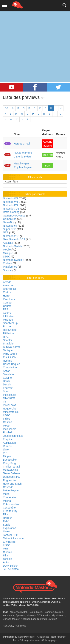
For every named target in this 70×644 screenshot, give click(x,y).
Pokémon (49, 612)
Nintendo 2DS (11, 236)
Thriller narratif (11, 467)
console (7, 559)
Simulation (9, 374)
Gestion (7, 422)
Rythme (7, 361)
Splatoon (20, 615)
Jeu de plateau (12, 569)
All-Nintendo (43, 637)
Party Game (10, 354)
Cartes (7, 292)
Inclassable (10, 395)
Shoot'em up (10, 323)
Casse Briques (11, 364)
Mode (6, 426)
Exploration (10, 528)
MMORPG (9, 398)
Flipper (7, 456)
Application (9, 443)
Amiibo (47, 615)
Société (7, 270)
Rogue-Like (10, 409)
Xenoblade (9, 615)
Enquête (8, 439)
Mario (39, 612)
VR (5, 453)
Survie (7, 525)
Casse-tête (9, 508)
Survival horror (11, 347)
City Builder (10, 542)
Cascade (8, 487)
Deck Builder (10, 566)
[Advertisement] (35, 37)
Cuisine (7, 378)
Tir (4, 402)
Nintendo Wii (10, 198)
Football (8, 432)
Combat (8, 303)
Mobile (7, 250)
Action (7, 371)
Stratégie (8, 344)
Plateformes (10, 267)
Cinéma (7, 263)
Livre (6, 450)
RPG (6, 337)
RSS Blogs (20, 626)
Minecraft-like (11, 412)
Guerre (7, 313)
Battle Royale (11, 490)
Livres (6, 531)
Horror (7, 296)
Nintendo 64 (10, 226)
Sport (6, 391)
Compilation (10, 367)
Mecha (7, 501)
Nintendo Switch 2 (14, 260)
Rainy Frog (9, 463)
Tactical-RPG (11, 535)
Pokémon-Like (11, 504)
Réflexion (8, 333)
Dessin (7, 384)
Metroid (59, 612)
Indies (6, 419)
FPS (6, 309)
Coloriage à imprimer (30, 640)
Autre (6, 562)
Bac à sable (10, 460)
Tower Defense (12, 473)
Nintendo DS (10, 205)
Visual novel (10, 405)
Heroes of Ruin (22, 144)
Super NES (10, 229)
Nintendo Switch (12, 246)
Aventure (8, 285)
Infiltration (9, 316)
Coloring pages (50, 640)
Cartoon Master (11, 619)
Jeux (15, 640)
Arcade (7, 282)
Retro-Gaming (11, 212)
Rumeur (8, 446)
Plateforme (9, 299)
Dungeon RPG (11, 477)
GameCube (10, 219)
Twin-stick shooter (13, 538)
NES (6, 232)
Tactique (8, 350)
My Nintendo (59, 615)
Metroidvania (10, 470)
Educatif (8, 388)
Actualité (8, 243)
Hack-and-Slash (12, 484)
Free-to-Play (10, 511)
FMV (6, 521)
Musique (8, 253)
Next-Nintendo (59, 637)
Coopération (10, 497)
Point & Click (10, 357)
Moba (6, 494)
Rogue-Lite (9, 480)
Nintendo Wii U (12, 202)
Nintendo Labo (29, 619)
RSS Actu (8, 626)
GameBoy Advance (14, 216)
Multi (6, 549)
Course (7, 306)
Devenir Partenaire (25, 637)
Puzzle (7, 326)
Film (5, 514)
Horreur (7, 518)
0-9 (6, 108)
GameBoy (9, 222)
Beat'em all (9, 289)
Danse (7, 381)
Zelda (32, 612)
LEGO (7, 257)
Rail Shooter (10, 330)
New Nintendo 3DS (14, 239)
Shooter (8, 340)
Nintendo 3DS (11, 209)
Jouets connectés (13, 436)
